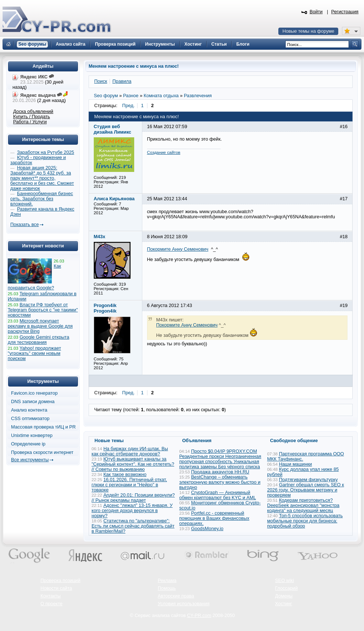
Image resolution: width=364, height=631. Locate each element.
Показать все (24, 225)
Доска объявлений (33, 112)
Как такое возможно (125, 475)
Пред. (128, 106)
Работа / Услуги (30, 122)
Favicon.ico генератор (34, 393)
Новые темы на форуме (308, 31)
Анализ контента (29, 410)
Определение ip (28, 444)
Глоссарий (286, 588)
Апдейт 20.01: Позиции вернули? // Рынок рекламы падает (133, 498)
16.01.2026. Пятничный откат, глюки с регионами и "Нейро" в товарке (129, 485)
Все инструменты (30, 460)
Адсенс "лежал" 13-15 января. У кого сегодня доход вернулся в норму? (132, 511)
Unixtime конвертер (32, 436)
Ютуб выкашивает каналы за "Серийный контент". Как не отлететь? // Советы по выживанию (133, 464)
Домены (284, 596)
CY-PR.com (199, 616)
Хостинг (283, 604)
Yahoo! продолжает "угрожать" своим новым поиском (34, 353)
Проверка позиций (60, 581)
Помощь (167, 588)
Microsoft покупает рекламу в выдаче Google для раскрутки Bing (40, 326)
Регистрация (345, 12)
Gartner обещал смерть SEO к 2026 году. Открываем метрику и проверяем (306, 490)
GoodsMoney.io (207, 529)
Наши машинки (296, 464)
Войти (316, 12)
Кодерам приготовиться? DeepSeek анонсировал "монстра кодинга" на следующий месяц (304, 505)
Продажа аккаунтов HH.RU (220, 472)
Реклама (167, 581)
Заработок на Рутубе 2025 (45, 152)
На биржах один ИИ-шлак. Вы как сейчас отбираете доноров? (130, 451)
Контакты (51, 596)
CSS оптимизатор (30, 419)
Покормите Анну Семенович (178, 249)
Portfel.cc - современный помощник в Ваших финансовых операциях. (215, 518)
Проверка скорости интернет (42, 452)
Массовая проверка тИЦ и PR (43, 427)
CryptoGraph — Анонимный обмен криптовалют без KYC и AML (218, 495)
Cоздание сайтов (164, 152)
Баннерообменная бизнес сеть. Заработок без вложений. (42, 199)
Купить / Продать (32, 117)
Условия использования (184, 604)
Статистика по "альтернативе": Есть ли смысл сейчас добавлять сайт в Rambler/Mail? (133, 526)
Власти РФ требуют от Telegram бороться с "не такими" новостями (43, 310)
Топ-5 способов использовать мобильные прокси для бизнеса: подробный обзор (305, 521)
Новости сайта (56, 588)
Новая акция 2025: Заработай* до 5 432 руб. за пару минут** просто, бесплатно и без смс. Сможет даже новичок (42, 178)
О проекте (51, 604)
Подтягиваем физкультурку (308, 480)
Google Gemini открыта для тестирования (38, 340)
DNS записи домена (33, 402)
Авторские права (176, 596)
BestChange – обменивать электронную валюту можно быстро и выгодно (220, 482)
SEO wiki (284, 581)
